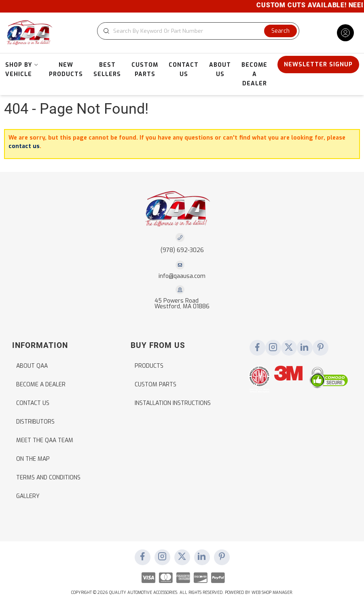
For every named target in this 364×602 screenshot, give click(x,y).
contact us (24, 146)
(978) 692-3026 (182, 250)
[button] (198, 31)
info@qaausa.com (182, 276)
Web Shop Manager (272, 592)
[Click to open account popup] (345, 33)
